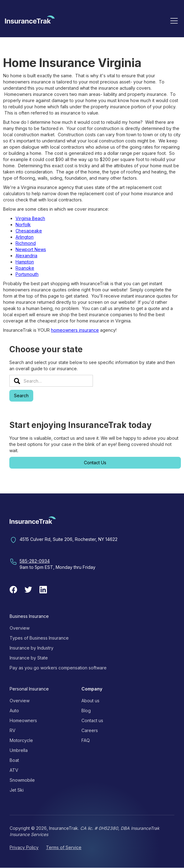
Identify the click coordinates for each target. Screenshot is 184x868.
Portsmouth (27, 274)
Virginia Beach (30, 218)
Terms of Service (64, 847)
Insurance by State (29, 658)
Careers (90, 730)
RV (13, 730)
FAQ (86, 740)
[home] (30, 22)
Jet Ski (17, 790)
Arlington (25, 237)
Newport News (31, 249)
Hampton (25, 262)
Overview (20, 628)
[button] (174, 20)
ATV (14, 770)
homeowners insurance (75, 330)
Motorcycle (21, 740)
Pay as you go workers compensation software (58, 668)
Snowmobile (22, 780)
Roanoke (25, 268)
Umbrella (19, 750)
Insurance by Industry (32, 648)
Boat (14, 760)
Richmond (26, 243)
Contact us (92, 720)
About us (90, 701)
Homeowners (23, 720)
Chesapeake (29, 231)
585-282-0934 (35, 561)
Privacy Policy (24, 847)
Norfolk (23, 225)
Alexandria (26, 256)
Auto (14, 711)
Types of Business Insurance (39, 638)
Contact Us (95, 463)
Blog (86, 711)
